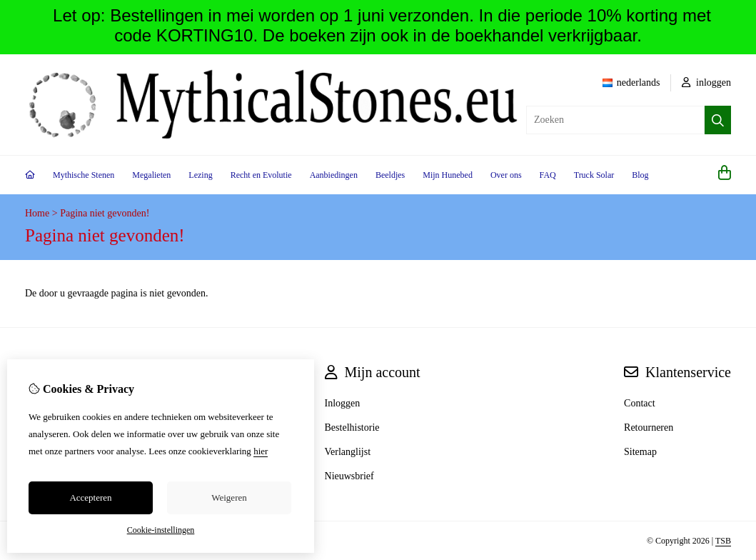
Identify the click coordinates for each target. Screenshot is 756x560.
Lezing (200, 175)
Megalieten (151, 175)
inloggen (707, 82)
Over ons (506, 175)
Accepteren (90, 497)
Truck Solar (594, 175)
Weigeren (229, 497)
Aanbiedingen (334, 175)
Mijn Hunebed (448, 175)
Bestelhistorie (352, 427)
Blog (640, 175)
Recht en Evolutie (261, 175)
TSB (723, 541)
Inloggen (343, 403)
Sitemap (640, 452)
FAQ (548, 175)
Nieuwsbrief (349, 476)
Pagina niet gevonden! (105, 213)
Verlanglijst (348, 452)
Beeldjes (390, 175)
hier (261, 451)
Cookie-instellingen (161, 530)
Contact (640, 403)
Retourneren (649, 427)
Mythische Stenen (84, 175)
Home (37, 213)
